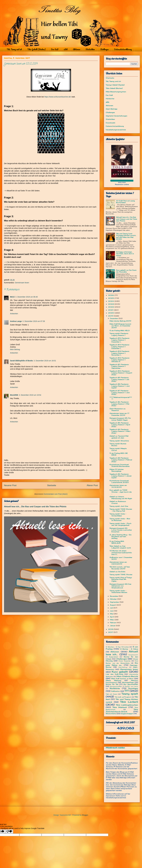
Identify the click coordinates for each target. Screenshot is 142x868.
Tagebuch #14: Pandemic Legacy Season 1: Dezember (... (120, 347)
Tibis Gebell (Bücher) (36, 49)
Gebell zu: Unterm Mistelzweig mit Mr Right (121, 497)
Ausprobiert (114, 657)
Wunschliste (111, 714)
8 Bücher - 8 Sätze (129, 649)
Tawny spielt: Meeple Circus (118, 449)
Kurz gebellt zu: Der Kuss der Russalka (126, 271)
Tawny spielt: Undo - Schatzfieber (118, 515)
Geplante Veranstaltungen (116, 116)
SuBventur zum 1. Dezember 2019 (121, 558)
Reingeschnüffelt (116, 686)
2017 (111, 632)
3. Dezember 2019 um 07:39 (34, 321)
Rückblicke (115, 688)
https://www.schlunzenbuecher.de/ (58, 97)
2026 (111, 295)
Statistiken (90, 49)
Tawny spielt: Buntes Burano (118, 445)
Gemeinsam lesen (22, 283)
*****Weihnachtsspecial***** (121, 398)
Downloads (111, 123)
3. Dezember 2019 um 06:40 (27, 297)
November (114, 596)
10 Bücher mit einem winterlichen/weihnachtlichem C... (121, 553)
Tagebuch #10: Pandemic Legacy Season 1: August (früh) (121, 373)
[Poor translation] (9, 831)
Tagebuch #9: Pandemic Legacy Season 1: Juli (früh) (119, 379)
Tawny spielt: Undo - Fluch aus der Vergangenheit (120, 524)
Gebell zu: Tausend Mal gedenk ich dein (119, 437)
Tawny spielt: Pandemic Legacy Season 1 (119, 334)
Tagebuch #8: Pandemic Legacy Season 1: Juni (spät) (120, 386)
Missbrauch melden (115, 748)
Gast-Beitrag (123, 667)
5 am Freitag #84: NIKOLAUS (117, 542)
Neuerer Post (10, 485)
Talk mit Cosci (112, 694)
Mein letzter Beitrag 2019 (120, 321)
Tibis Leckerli (129, 702)
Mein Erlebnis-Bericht (127, 676)
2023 (111, 304)
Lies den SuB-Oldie (115, 674)
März (112, 620)
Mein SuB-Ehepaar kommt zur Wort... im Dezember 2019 (120, 326)
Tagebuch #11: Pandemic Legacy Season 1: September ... (119, 366)
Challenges (104, 49)
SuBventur (115, 691)
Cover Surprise (124, 661)
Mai (112, 614)
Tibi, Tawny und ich (14, 49)
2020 (111, 313)
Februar (113, 623)
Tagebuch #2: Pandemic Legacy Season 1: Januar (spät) (121, 476)
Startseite (52, 485)
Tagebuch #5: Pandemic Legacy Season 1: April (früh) (120, 425)
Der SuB (55, 49)
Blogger (85, 815)
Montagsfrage (128, 682)
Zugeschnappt (127, 714)
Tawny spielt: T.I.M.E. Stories (121, 574)
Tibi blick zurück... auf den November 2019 (120, 568)
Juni (112, 611)
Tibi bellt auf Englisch (123, 697)
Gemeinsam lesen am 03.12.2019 (118, 563)
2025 (111, 298)
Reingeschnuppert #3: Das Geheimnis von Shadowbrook (120, 586)
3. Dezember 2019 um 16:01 (45, 361)
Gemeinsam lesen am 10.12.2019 (118, 486)
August (113, 605)
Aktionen (77, 49)
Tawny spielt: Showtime (119, 441)
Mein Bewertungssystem (116, 92)
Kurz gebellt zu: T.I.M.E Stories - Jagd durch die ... (121, 492)
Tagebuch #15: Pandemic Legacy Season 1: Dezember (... (120, 340)
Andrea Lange (16, 321)
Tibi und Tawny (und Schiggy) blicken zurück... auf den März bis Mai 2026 (126, 236)
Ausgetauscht (133, 655)
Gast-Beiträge (112, 109)
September (115, 602)
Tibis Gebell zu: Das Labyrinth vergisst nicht (120, 547)
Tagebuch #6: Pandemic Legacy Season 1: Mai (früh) (119, 404)
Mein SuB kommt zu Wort (122, 679)
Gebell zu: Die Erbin (117, 572)
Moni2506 (14, 395)
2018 (111, 629)
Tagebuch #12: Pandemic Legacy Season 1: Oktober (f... (120, 360)
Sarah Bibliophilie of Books (21, 361)
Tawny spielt (130, 694)
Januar (113, 626)
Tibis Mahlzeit (120, 707)
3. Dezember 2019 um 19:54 (30, 395)
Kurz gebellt (120, 672)
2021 (111, 310)
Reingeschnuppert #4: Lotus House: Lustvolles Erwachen (121, 530)
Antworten (14, 314)
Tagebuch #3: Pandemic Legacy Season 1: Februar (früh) (121, 460)
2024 (111, 301)
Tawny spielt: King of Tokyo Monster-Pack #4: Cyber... (121, 579)
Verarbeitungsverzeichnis (116, 130)
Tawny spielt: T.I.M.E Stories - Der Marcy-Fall (121, 510)
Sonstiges (133, 688)
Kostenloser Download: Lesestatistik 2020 (119, 482)
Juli (112, 608)
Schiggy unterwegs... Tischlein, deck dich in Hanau (125, 254)
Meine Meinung (113, 680)
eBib (66, 49)
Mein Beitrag (15, 349)
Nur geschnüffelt (131, 684)
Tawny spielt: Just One (119, 506)
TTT (127, 691)
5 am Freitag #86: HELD (120, 331)
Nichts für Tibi (112, 684)
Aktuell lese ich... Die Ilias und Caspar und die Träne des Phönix (35, 506)
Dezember (114, 318)
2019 (111, 316)
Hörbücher (110, 99)
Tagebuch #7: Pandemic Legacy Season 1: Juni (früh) (120, 392)
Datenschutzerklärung (123, 49)
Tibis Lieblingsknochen (127, 705)
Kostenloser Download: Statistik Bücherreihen (120, 465)
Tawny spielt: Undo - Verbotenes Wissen (118, 591)
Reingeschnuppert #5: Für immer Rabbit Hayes (120, 419)
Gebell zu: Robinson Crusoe (118, 502)
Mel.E (12, 297)
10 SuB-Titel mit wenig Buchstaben (125, 202)
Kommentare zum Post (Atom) (56, 494)
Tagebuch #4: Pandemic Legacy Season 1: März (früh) (120, 431)
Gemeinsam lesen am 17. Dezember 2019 (120, 414)
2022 (111, 307)
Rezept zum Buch (132, 686)
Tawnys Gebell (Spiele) (115, 85)
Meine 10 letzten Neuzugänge (117, 470)
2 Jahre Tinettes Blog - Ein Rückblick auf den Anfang (121, 537)
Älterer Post (92, 485)
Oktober (114, 599)
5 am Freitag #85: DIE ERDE (119, 454)
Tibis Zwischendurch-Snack (122, 710)
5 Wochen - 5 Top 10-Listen (117, 647)
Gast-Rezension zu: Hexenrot (118, 410)
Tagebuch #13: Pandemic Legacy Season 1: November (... (120, 353)
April (112, 617)
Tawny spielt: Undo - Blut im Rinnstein (120, 520)
